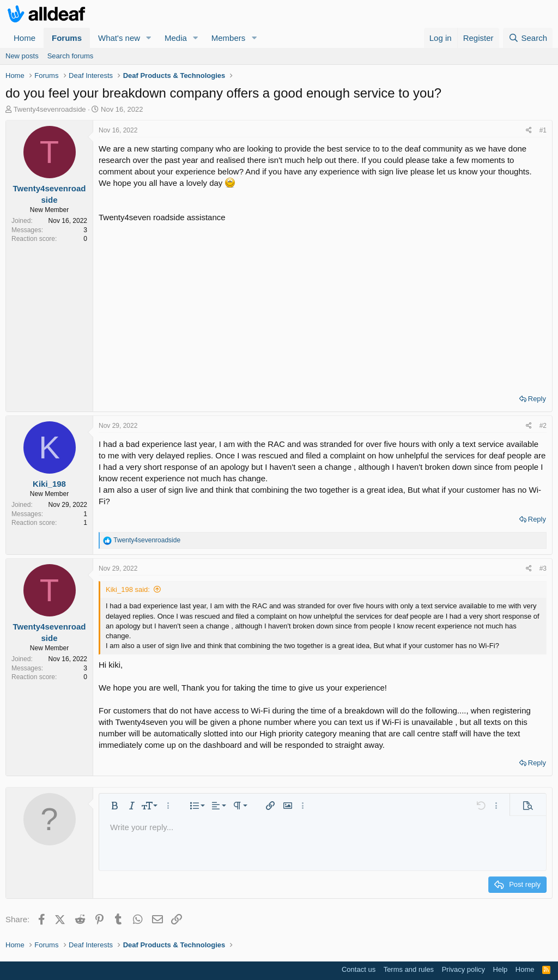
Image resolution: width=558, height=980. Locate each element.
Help (501, 969)
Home (25, 38)
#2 (543, 426)
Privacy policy (463, 969)
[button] (149, 38)
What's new (119, 38)
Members (229, 38)
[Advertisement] (323, 305)
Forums (67, 38)
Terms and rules (409, 969)
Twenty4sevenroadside (50, 109)
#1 (543, 130)
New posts (22, 56)
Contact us (359, 969)
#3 (543, 568)
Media (176, 38)
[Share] (529, 131)
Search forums (71, 56)
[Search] (528, 38)
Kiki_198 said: (128, 589)
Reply (537, 399)
